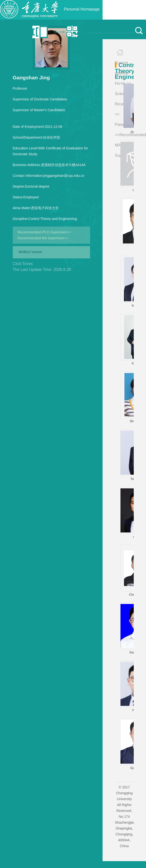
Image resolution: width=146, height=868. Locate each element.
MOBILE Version (30, 252)
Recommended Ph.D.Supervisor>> (44, 232)
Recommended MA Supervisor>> (43, 238)
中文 (26, 32)
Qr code (60, 32)
